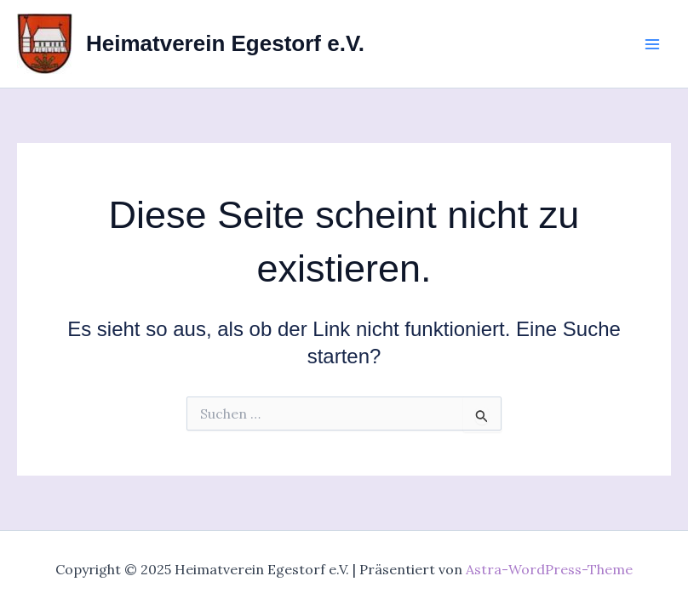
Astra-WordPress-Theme (549, 569)
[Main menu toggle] (652, 44)
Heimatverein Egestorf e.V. (225, 43)
